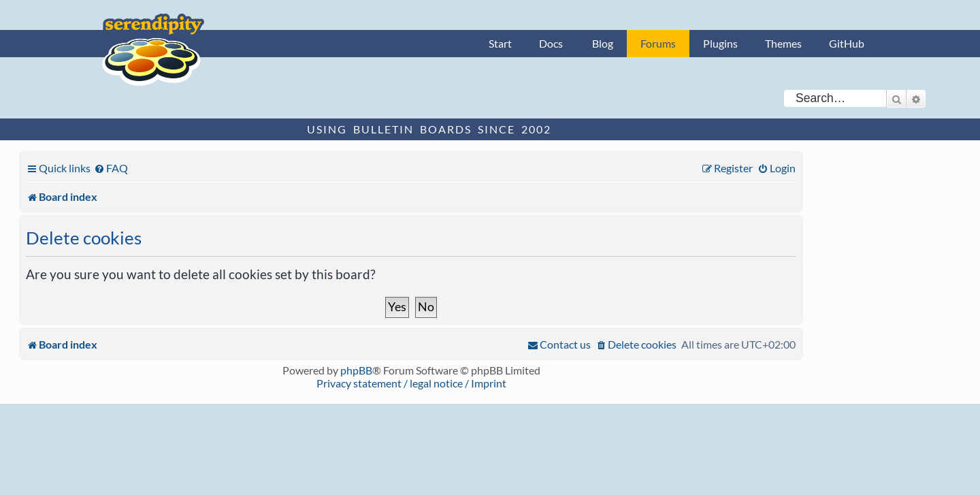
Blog (603, 43)
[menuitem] (111, 168)
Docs (551, 43)
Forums (658, 43)
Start (500, 43)
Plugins (720, 43)
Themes (783, 43)
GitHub (847, 43)
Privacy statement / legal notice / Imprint (411, 383)
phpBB (356, 370)
